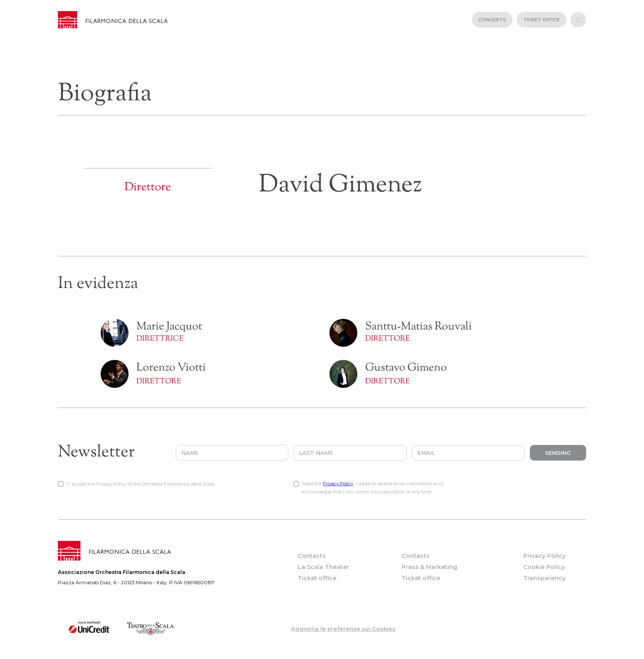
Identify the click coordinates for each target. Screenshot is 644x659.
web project (322, 655)
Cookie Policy (544, 567)
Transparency (544, 578)
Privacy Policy (338, 484)
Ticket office (317, 578)
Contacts (312, 556)
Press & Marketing (429, 567)
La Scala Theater (323, 567)
